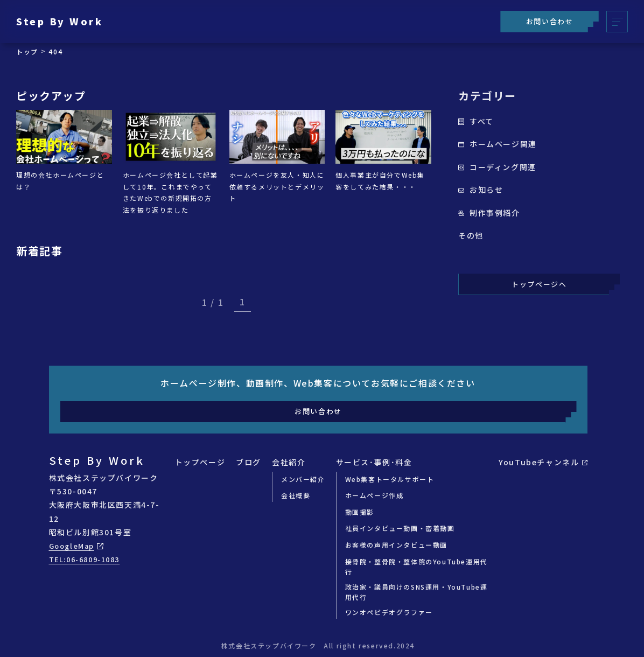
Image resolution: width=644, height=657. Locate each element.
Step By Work (65, 22)
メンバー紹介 (303, 479)
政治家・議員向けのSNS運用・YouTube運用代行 (416, 592)
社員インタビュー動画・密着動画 (400, 528)
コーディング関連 (497, 167)
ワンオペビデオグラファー (389, 612)
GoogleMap (78, 546)
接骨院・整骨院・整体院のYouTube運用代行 (416, 567)
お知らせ (481, 190)
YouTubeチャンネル (543, 462)
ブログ (248, 462)
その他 (471, 235)
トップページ (200, 462)
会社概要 (296, 495)
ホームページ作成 (374, 495)
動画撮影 (360, 512)
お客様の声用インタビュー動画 (396, 545)
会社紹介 (289, 462)
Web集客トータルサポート (390, 479)
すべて (476, 121)
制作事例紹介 (489, 213)
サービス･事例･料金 (374, 462)
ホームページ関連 (498, 144)
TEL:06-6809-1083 (89, 559)
